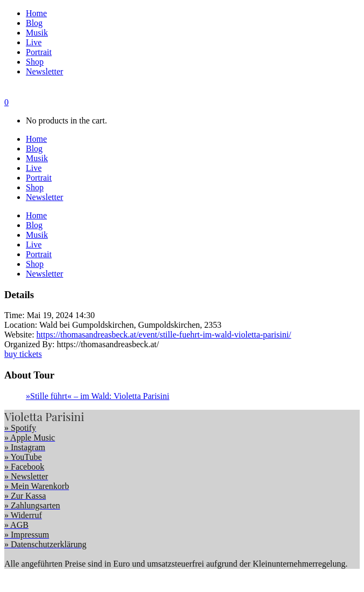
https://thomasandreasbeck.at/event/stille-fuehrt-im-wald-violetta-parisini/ (164, 335)
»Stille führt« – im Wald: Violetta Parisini (97, 396)
